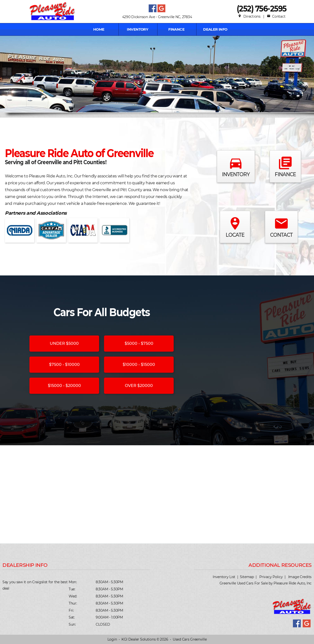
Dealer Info (215, 29)
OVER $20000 (139, 386)
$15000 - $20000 (64, 386)
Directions (249, 16)
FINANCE (176, 29)
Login (112, 639)
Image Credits (300, 577)
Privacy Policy (271, 577)
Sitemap (247, 577)
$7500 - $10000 (64, 365)
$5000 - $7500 (139, 343)
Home (99, 29)
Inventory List (224, 577)
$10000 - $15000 (139, 365)
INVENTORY (137, 29)
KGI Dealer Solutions (138, 639)
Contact (276, 16)
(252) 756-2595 (262, 8)
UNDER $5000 (64, 343)
